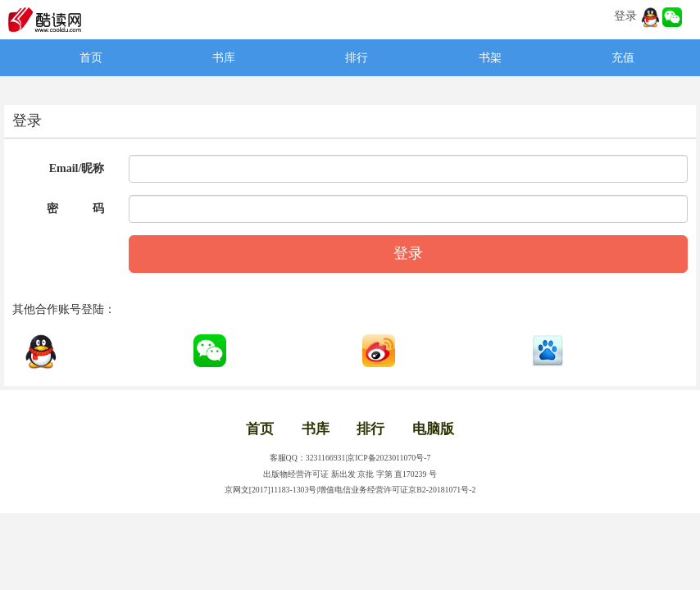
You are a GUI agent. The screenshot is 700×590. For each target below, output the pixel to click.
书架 (490, 58)
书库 (224, 58)
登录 (625, 16)
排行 (357, 58)
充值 (623, 58)
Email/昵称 (77, 168)
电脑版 (433, 429)
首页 (91, 58)
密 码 (75, 209)
